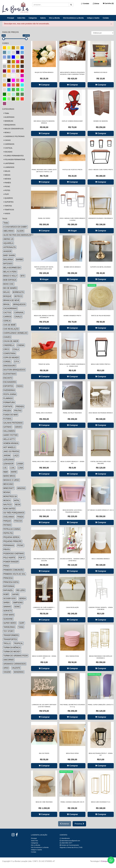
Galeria (43, 18)
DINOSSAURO (10, 366)
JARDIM (7, 456)
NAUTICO (7, 505)
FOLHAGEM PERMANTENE (14, 160)
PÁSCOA (18, 521)
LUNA (21, 468)
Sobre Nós (21, 18)
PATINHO (7, 525)
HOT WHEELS (9, 447)
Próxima (79, 824)
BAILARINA (8, 260)
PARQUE (7, 521)
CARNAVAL (19, 313)
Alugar (72, 231)
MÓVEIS (7, 179)
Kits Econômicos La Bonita (73, 18)
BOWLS (7, 133)
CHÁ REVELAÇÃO (11, 329)
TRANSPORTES (10, 639)
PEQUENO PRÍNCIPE (12, 541)
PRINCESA (8, 578)
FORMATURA (9, 402)
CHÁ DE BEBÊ (10, 325)
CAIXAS (7, 140)
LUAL (12, 468)
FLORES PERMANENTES (14, 156)
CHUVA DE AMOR (11, 341)
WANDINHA (19, 672)
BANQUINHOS (10, 125)
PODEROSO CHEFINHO (14, 554)
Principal (11, 18)
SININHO (7, 607)
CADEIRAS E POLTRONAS (14, 136)
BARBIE (20, 260)
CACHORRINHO (10, 309)
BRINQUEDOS (19, 304)
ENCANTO (8, 378)
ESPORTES (8, 386)
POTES (7, 190)
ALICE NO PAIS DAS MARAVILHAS (18, 235)
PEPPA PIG (8, 533)
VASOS (7, 214)
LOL (5, 468)
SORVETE (8, 611)
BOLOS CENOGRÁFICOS (14, 129)
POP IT (22, 558)
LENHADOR (8, 464)
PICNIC (7, 187)
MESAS (7, 175)
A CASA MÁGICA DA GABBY (15, 227)
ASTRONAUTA (10, 247)
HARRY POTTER (10, 435)
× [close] (111, 24)
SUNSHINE (8, 619)
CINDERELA (9, 345)
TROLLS (7, 643)
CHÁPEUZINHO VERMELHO (15, 333)
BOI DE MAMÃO (10, 288)
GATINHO (7, 427)
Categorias (33, 18)
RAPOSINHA (9, 586)
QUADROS (8, 198)
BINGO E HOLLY (10, 276)
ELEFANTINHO (10, 374)
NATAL (17, 500)
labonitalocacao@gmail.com (71, 841)
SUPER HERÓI (10, 623)
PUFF (6, 194)
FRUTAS (18, 411)
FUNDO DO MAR (10, 415)
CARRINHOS (9, 144)
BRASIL (7, 304)
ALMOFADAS (9, 117)
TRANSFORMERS (11, 635)
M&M (5, 472)
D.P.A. (17, 362)
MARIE (14, 472)
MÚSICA (7, 500)
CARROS (7, 317)
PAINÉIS (7, 183)
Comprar (44, 85)
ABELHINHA (9, 231)
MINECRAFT (9, 488)
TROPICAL (18, 643)
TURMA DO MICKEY (12, 652)
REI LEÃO (21, 590)
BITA (23, 276)
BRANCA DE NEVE (11, 300)
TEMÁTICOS (9, 210)
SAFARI (15, 594)
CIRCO (6, 349)
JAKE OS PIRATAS (11, 451)
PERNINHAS (9, 545)
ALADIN (20, 231)
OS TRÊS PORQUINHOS (14, 513)
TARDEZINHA (9, 627)
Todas (6, 113)
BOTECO (18, 296)
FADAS (20, 386)
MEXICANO (8, 484)
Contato (85, 4)
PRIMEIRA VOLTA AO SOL (14, 574)
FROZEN (7, 411)
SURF (22, 623)
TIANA (21, 627)
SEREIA (22, 599)
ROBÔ (6, 594)
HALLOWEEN (9, 431)
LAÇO (16, 456)
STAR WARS (9, 615)
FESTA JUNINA (10, 394)
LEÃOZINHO (9, 460)
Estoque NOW (107, 861)
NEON (18, 505)
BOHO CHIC (9, 284)
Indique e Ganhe (93, 18)
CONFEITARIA (9, 353)
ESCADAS (8, 152)
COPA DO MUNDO (11, 358)
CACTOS (7, 313)
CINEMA (21, 345)
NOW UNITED (9, 509)
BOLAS (6, 292)
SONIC (17, 607)
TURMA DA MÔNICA (12, 648)
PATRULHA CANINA (12, 529)
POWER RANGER (11, 562)
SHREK (7, 603)
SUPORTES (9, 202)
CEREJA (7, 321)
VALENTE (16, 668)
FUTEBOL (8, 419)
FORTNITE (8, 407)
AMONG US (8, 239)
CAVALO (18, 317)
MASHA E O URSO (11, 480)
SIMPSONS (18, 603)
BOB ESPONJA (10, 280)
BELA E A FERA (10, 272)
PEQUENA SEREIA (11, 537)
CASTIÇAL (8, 148)
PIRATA (7, 549)
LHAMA (20, 464)
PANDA (20, 517)
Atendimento (65, 838)
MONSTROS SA (10, 496)
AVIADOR (7, 251)
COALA (16, 349)
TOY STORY (9, 631)
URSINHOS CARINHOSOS (14, 664)
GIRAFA (18, 427)
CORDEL (7, 362)
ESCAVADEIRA (10, 382)
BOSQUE (7, 296)
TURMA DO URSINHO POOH (16, 656)
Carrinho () (108, 3)
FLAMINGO (8, 398)
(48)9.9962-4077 (67, 843)
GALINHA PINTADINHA (13, 423)
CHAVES (7, 337)
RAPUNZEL (8, 590)
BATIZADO (8, 264)
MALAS (7, 171)
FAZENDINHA (9, 390)
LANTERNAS (9, 163)
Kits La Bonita (54, 18)
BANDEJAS (8, 121)
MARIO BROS (9, 476)
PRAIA (6, 566)
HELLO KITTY (9, 439)
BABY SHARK (9, 255)
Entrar (96, 4)
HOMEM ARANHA (11, 443)
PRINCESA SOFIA (11, 582)
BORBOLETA (18, 292)
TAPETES (8, 206)
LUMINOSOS (9, 167)
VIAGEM (7, 672)
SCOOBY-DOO (10, 599)
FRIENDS (20, 407)
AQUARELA (8, 243)
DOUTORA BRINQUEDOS (14, 370)
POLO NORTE (9, 558)
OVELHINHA (9, 517)
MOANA (7, 492)
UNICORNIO (9, 660)
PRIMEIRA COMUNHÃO (13, 570)
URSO (6, 668)
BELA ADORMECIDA (12, 268)
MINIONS (21, 488)
